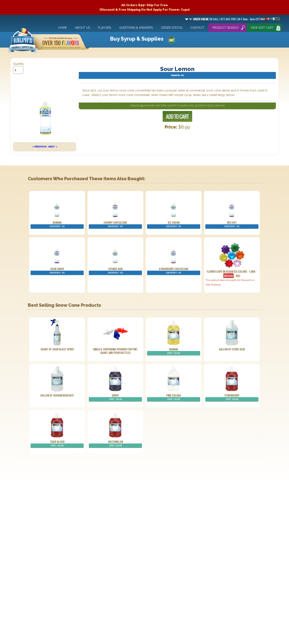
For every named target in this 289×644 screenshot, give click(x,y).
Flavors (105, 28)
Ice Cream (174, 225)
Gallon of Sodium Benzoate (57, 395)
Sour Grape (57, 271)
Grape (115, 397)
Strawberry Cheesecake (174, 271)
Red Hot (232, 225)
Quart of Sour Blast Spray (57, 349)
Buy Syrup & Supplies (137, 39)
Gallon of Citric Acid (232, 349)
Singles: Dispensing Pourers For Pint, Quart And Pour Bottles (115, 351)
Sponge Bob (115, 271)
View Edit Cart (262, 28)
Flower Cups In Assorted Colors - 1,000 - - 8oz (232, 274)
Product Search (225, 28)
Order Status (172, 28)
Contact (197, 28)
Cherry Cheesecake (115, 225)
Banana (57, 225)
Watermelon (115, 444)
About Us (82, 28)
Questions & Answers (136, 28)
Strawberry (232, 397)
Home (63, 28)
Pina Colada (174, 397)
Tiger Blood (57, 444)
